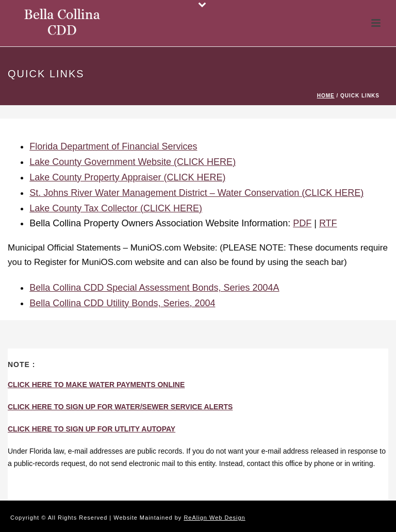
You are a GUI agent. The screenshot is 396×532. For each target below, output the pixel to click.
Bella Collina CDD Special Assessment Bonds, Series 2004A (154, 288)
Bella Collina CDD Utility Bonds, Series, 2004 (122, 303)
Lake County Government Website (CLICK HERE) (133, 162)
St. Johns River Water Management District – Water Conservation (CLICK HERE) (196, 193)
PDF (302, 223)
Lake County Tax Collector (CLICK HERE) (116, 208)
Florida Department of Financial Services (113, 146)
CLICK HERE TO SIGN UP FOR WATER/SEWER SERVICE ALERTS (120, 407)
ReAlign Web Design (214, 518)
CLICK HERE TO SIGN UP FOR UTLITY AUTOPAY (92, 429)
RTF (328, 223)
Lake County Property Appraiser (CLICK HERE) (127, 177)
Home (326, 96)
